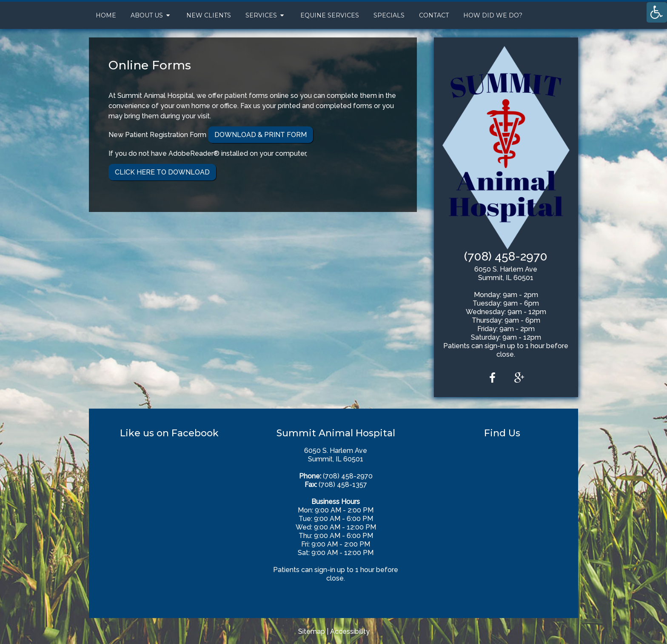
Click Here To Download (162, 172)
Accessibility (350, 631)
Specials (389, 15)
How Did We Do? (493, 15)
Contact (434, 15)
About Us (147, 15)
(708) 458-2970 (506, 256)
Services (261, 15)
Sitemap (312, 631)
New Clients (209, 15)
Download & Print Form (261, 135)
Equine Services (330, 15)
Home (106, 15)
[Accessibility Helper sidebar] (657, 12)
